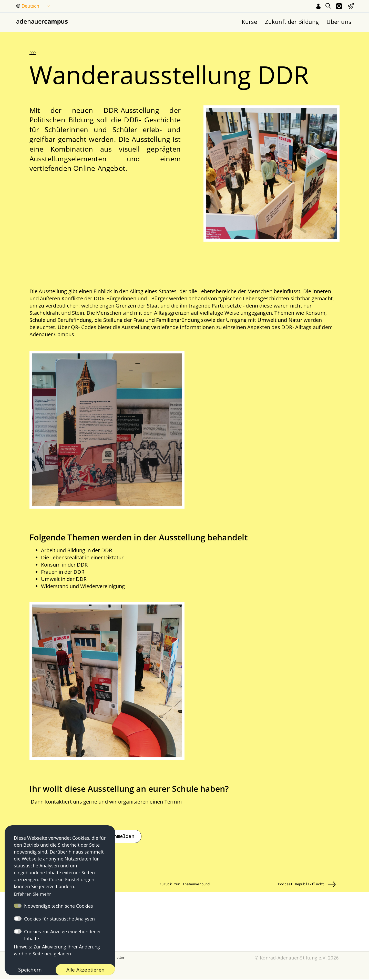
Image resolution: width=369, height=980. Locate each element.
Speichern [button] (30, 969)
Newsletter (116, 958)
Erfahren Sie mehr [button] (34, 893)
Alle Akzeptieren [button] (85, 969)
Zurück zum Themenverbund (185, 885)
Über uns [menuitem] (339, 22)
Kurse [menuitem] (249, 22)
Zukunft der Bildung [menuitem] (292, 22)
